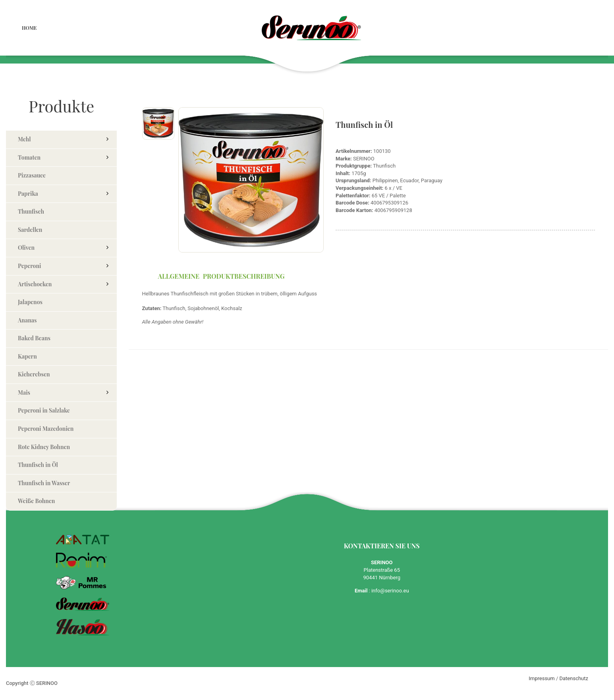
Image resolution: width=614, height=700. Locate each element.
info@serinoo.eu (390, 591)
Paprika (28, 194)
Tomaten (29, 157)
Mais (24, 392)
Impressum (542, 678)
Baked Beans (34, 338)
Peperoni (29, 266)
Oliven (26, 248)
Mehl (24, 139)
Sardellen (30, 230)
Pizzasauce (32, 175)
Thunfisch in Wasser (44, 483)
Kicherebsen (34, 374)
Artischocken (35, 284)
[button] (107, 139)
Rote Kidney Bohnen (44, 447)
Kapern (27, 356)
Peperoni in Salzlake (44, 410)
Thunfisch (31, 211)
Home (29, 28)
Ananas (27, 320)
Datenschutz (574, 678)
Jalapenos (30, 302)
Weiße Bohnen (36, 501)
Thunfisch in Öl (38, 465)
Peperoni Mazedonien (46, 429)
